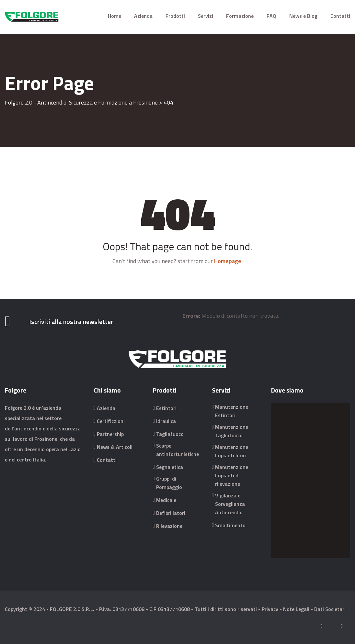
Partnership (110, 434)
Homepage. (228, 261)
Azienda (143, 16)
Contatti (340, 16)
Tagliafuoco (170, 434)
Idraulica (166, 421)
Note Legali (296, 609)
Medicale (166, 500)
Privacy (270, 609)
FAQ (271, 16)
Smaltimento (230, 525)
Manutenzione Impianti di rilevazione (232, 475)
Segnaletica (170, 467)
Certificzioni (111, 421)
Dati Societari (330, 609)
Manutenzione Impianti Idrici (232, 451)
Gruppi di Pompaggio (169, 483)
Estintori (166, 408)
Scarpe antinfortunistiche (177, 450)
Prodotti (175, 16)
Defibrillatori (171, 513)
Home (115, 16)
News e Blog (303, 16)
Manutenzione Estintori (232, 411)
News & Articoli (115, 447)
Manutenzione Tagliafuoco (232, 431)
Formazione (240, 16)
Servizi (206, 16)
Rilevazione (169, 526)
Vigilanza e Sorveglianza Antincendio (230, 504)
